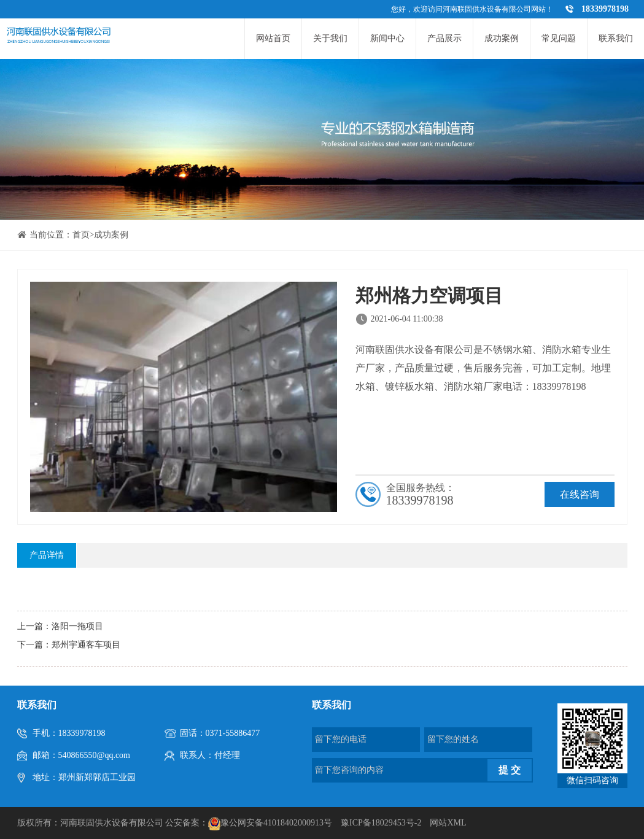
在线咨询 (580, 494)
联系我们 (616, 38)
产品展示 (444, 38)
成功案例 (502, 38)
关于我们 (330, 38)
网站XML (448, 823)
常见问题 (559, 38)
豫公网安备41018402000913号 (276, 823)
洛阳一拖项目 (77, 626)
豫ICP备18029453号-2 (381, 823)
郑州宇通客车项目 (86, 645)
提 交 (510, 770)
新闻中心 (387, 38)
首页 (81, 235)
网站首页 (273, 38)
